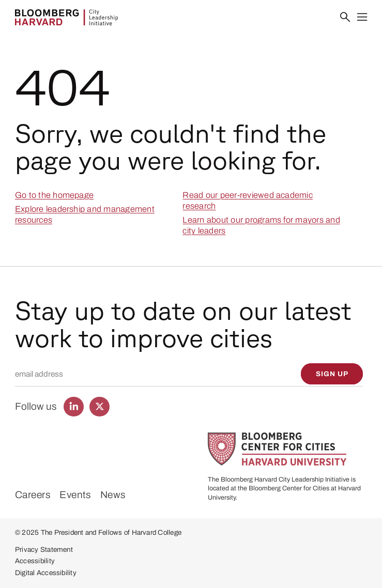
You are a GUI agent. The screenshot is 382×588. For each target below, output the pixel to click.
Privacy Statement (44, 550)
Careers (33, 495)
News (113, 495)
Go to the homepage (54, 195)
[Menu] (362, 18)
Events (75, 495)
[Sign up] (332, 374)
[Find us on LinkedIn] (73, 407)
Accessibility (35, 561)
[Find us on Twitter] (99, 407)
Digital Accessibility (46, 573)
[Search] (345, 18)
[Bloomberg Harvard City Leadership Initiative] (66, 17)
